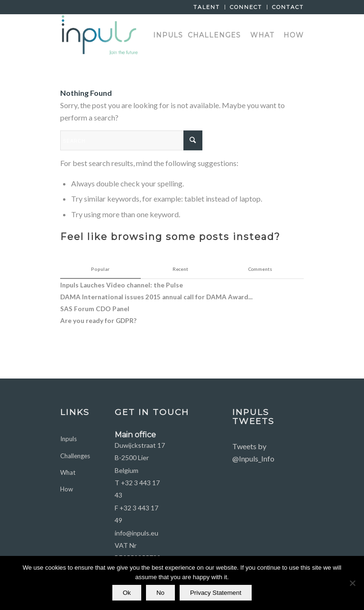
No (160, 593)
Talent (207, 7)
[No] (352, 583)
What (68, 472)
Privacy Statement (216, 593)
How (67, 489)
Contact (288, 7)
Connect (246, 7)
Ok (127, 593)
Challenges (75, 456)
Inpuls (68, 439)
